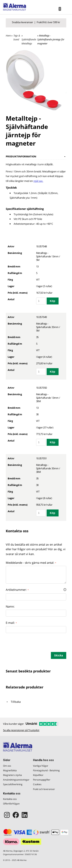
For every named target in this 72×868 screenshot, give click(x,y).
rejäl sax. (38, 181)
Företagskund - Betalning (46, 770)
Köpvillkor (38, 775)
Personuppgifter (42, 780)
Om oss (7, 766)
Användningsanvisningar (15, 780)
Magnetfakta (10, 770)
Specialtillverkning (13, 784)
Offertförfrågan (11, 804)
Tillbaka (13, 702)
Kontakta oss (10, 799)
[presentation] (35, 644)
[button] (65, 590)
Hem (8, 36)
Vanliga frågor (41, 766)
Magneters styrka (12, 775)
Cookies (37, 784)
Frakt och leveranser (44, 789)
